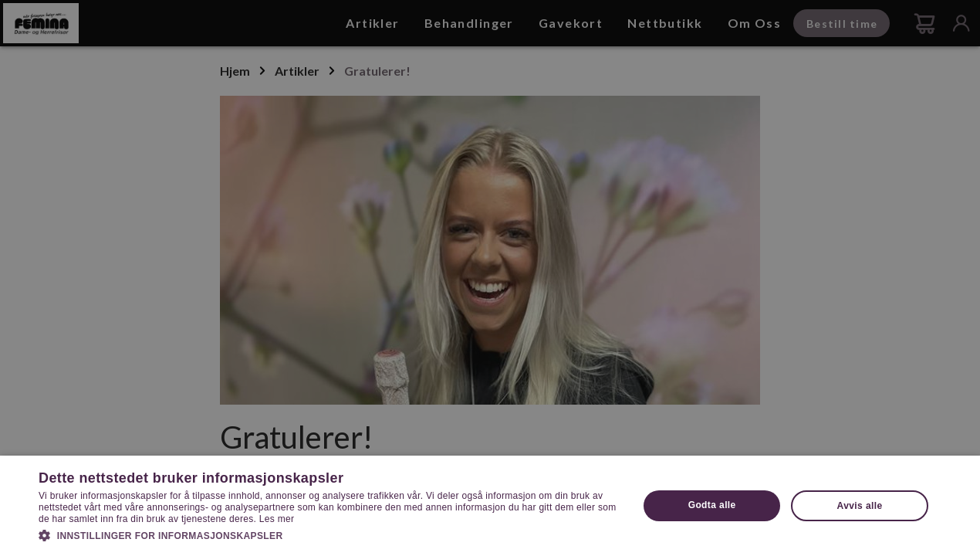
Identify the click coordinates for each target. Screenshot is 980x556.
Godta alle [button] (712, 505)
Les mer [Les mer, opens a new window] (277, 519)
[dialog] (490, 278)
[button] (329, 534)
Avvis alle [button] (860, 506)
